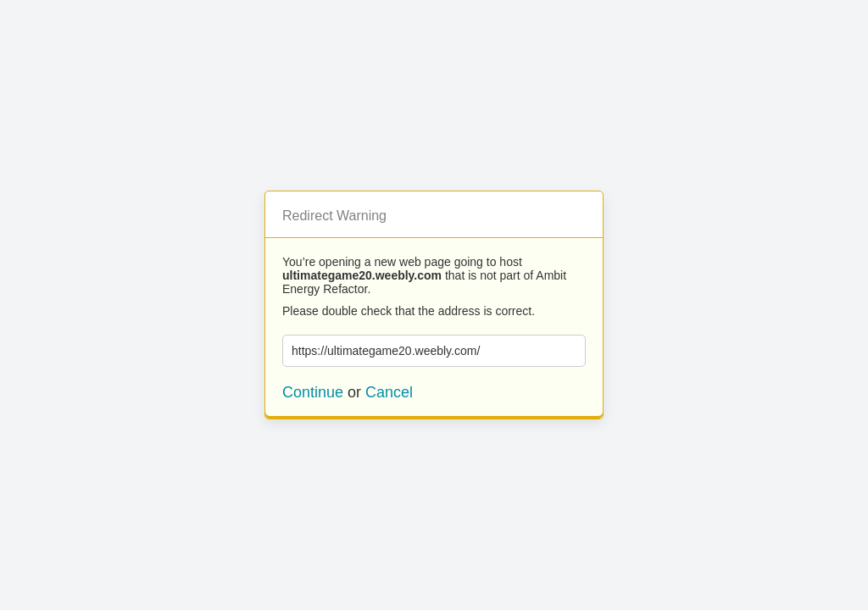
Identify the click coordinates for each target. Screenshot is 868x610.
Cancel (389, 392)
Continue (313, 392)
